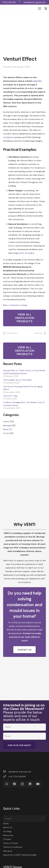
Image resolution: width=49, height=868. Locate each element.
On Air (6, 433)
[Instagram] (22, 784)
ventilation (8, 137)
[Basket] (46, 9)
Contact (7, 839)
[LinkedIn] (30, 784)
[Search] (24, 819)
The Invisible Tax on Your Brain (17, 380)
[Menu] (40, 9)
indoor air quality (26, 253)
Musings (7, 425)
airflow (12, 246)
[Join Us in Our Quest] (19, 745)
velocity (37, 81)
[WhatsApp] (20, 1)
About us (8, 827)
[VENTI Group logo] (12, 9)
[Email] (24, 736)
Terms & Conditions (13, 847)
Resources (8, 835)
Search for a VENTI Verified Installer (20, 855)
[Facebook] (14, 784)
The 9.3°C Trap (10, 396)
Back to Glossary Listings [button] (15, 305)
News (6, 429)
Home (6, 824)
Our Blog (7, 831)
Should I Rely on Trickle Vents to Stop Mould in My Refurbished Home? (24, 372)
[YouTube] (38, 784)
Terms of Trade (10, 843)
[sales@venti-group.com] (6, 772)
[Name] (24, 727)
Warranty (8, 851)
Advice (6, 421)
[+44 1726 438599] (6, 777)
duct (32, 88)
